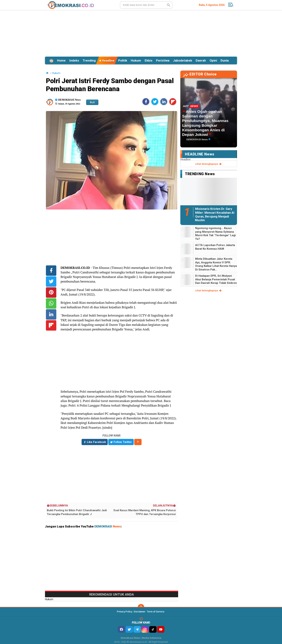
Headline (107, 60)
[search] (146, 5)
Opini (213, 60)
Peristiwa (163, 60)
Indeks (74, 60)
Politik (123, 60)
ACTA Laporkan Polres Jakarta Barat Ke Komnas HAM (215, 247)
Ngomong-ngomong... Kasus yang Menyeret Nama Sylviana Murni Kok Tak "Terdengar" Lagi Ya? (215, 234)
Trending (89, 60)
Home (61, 60)
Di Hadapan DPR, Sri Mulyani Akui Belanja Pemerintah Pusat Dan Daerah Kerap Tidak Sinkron (216, 279)
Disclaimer (140, 612)
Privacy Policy (125, 612)
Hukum (136, 60)
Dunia (225, 60)
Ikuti (92, 102)
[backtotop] (141, 607)
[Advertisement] (141, 33)
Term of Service (156, 612)
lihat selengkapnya (209, 164)
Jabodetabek (183, 60)
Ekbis (148, 60)
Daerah (201, 60)
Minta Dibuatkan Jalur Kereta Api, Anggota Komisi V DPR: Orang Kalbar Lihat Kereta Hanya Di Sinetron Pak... (216, 264)
